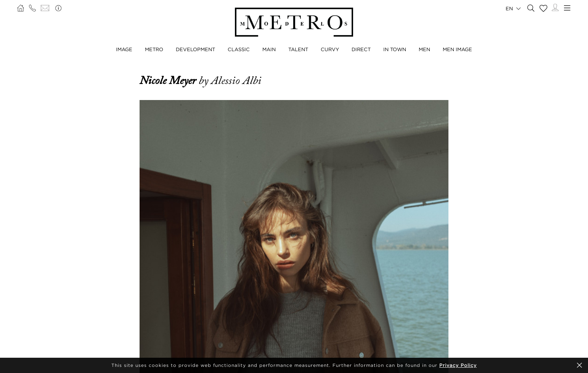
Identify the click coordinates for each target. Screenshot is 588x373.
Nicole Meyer (169, 81)
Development (195, 49)
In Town (395, 49)
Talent (298, 49)
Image (124, 49)
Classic (239, 49)
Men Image (457, 49)
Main (269, 49)
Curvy (330, 49)
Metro (154, 49)
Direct (361, 49)
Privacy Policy (458, 365)
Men (424, 49)
